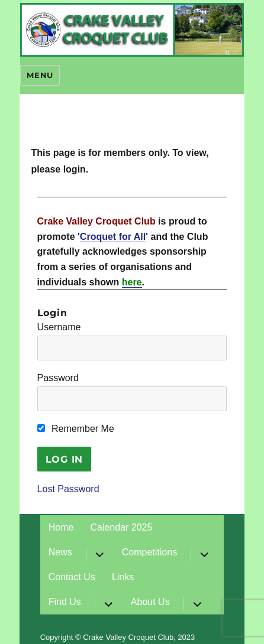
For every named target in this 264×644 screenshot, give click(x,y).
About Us (150, 602)
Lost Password (68, 489)
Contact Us (72, 577)
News (60, 552)
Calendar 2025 (121, 527)
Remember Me (76, 429)
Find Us (65, 602)
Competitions (149, 552)
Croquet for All (113, 237)
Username (59, 327)
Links (123, 577)
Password (58, 378)
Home (61, 527)
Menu (40, 75)
